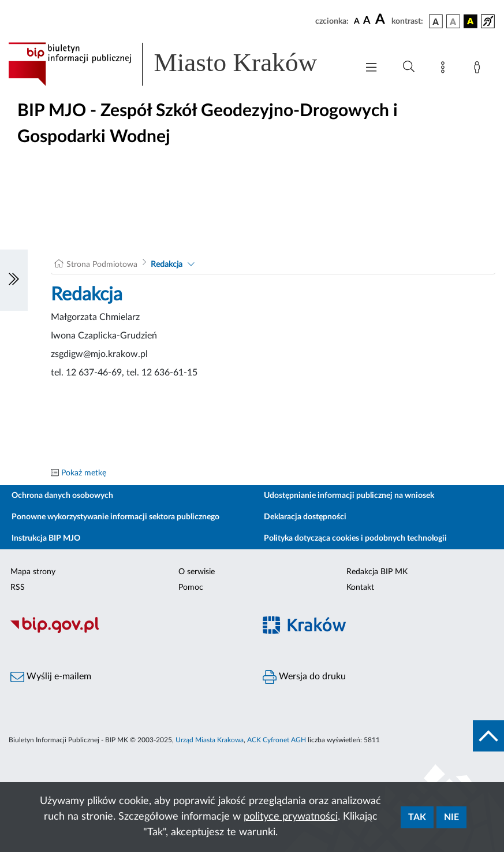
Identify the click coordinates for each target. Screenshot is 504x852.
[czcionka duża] (382, 20)
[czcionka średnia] (367, 21)
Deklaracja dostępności (305, 517)
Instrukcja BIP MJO (46, 538)
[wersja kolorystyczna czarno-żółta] (471, 21)
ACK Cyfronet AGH (277, 740)
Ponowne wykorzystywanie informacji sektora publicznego (115, 517)
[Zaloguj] (479, 69)
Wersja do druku (304, 677)
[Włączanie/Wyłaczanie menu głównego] (371, 68)
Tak (417, 817)
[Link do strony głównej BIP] (177, 64)
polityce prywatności (291, 817)
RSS (18, 587)
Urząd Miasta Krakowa (210, 740)
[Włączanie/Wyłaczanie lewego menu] (14, 280)
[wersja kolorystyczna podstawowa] (436, 21)
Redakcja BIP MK (377, 572)
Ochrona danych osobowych (62, 496)
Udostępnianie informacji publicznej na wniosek (349, 496)
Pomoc (191, 587)
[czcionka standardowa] (357, 21)
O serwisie (197, 572)
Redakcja (167, 265)
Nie (451, 817)
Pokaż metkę (84, 473)
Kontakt (360, 587)
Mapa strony (33, 572)
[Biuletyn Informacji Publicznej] (126, 631)
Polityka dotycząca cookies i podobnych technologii (355, 538)
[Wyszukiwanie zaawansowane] (409, 67)
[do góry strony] (488, 736)
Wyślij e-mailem (51, 677)
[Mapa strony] (445, 69)
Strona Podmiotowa (102, 265)
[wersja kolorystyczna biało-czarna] (453, 21)
